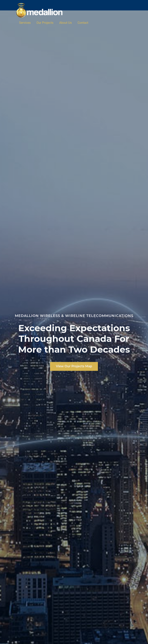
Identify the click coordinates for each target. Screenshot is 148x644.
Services (25, 23)
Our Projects (45, 23)
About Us (65, 23)
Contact (83, 23)
